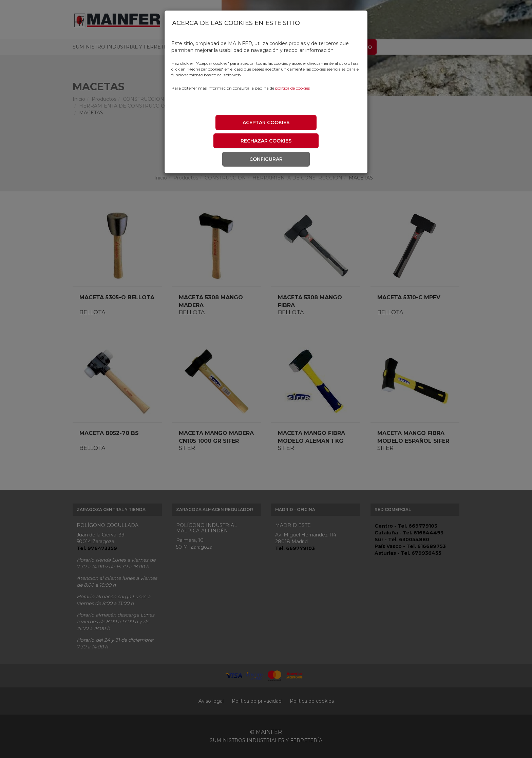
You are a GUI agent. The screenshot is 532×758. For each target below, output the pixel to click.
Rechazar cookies (266, 141)
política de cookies (292, 88)
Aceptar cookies (266, 122)
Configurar (266, 159)
